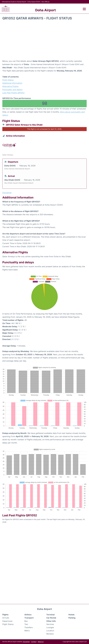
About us (41, 642)
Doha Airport (45, 10)
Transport (29, 618)
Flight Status (8, 80)
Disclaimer (26, 642)
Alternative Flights (10, 86)
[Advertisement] (44, 41)
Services (50, 624)
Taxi (26, 624)
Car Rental (51, 618)
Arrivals (6, 618)
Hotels (71, 615)
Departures (7, 621)
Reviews (50, 634)
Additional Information (12, 83)
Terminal (50, 615)
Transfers (29, 627)
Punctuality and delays (12, 90)
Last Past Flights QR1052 (13, 93)
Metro (27, 631)
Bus (26, 621)
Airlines (28, 615)
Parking (72, 618)
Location (50, 631)
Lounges (50, 627)
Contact (34, 642)
